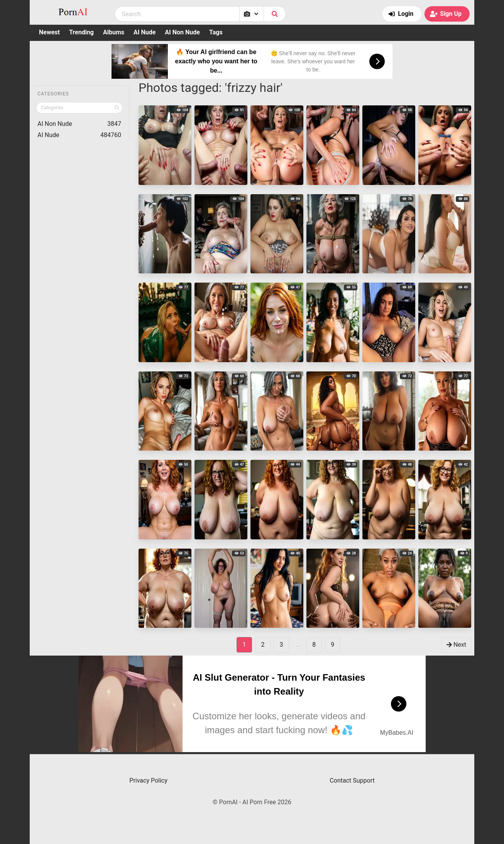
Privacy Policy (148, 780)
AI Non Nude (182, 32)
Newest (49, 32)
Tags (216, 32)
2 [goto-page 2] (263, 645)
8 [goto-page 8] (314, 645)
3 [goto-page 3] (282, 645)
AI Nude (145, 32)
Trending (81, 32)
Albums (114, 32)
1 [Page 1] (244, 645)
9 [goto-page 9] (332, 645)
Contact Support (352, 780)
